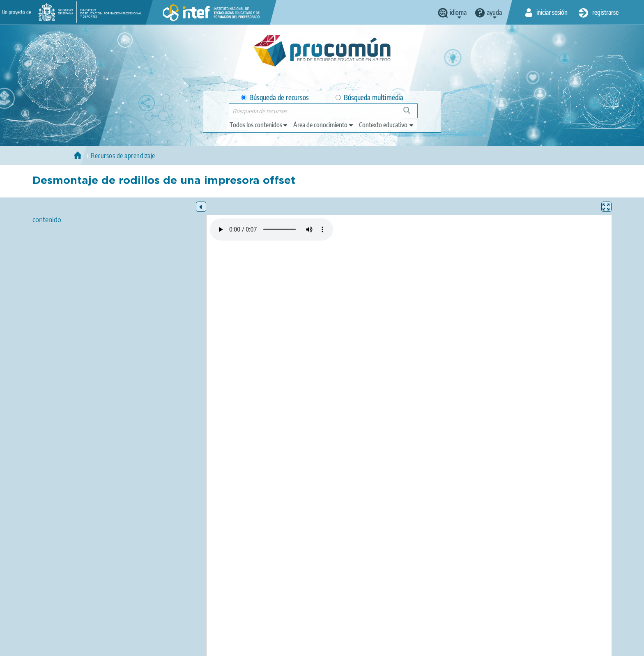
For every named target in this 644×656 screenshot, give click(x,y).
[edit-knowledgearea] (324, 125)
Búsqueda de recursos (275, 97)
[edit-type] (259, 125)
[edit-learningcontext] (387, 125)
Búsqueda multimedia (369, 97)
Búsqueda (411, 114)
